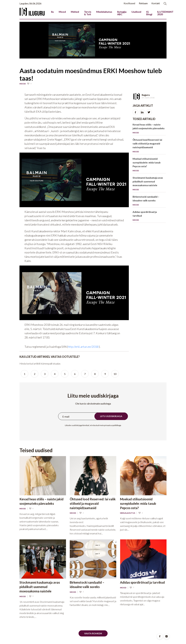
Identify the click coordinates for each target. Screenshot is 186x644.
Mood (62, 12)
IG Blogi (149, 13)
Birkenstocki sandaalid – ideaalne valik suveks (149, 201)
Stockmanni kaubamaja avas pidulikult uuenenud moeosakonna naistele (149, 184)
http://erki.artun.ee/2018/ (83, 347)
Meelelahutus (104, 12)
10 (115, 374)
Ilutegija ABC (122, 13)
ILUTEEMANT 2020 (165, 13)
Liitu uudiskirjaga (111, 416)
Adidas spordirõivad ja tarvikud (149, 217)
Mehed (75, 12)
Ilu (52, 12)
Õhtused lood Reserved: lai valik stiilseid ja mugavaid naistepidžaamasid (149, 146)
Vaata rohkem (93, 633)
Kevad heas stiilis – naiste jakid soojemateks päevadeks (149, 129)
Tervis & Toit (88, 13)
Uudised (136, 12)
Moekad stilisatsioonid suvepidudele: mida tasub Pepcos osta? (149, 165)
